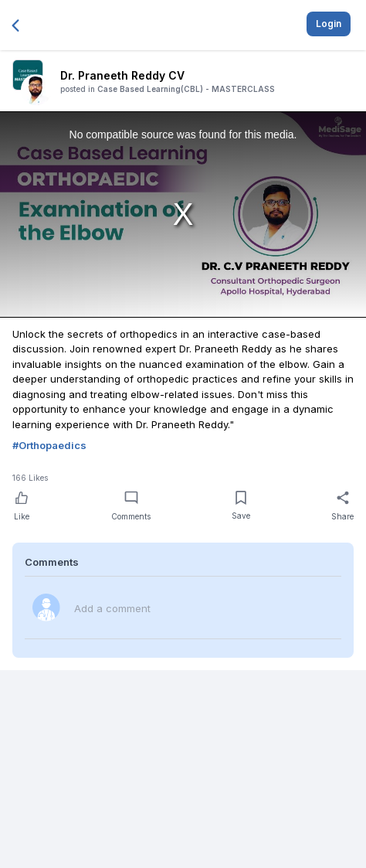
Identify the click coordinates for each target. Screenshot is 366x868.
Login (329, 24)
